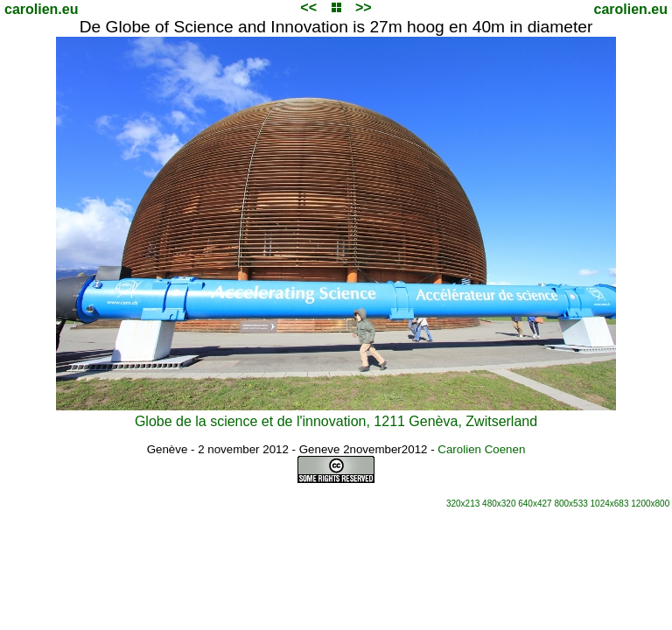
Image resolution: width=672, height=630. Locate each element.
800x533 (570, 504)
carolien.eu (41, 9)
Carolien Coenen (481, 449)
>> (364, 7)
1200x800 (650, 504)
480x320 (499, 504)
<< (308, 7)
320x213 (463, 504)
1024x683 (610, 504)
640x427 (535, 504)
